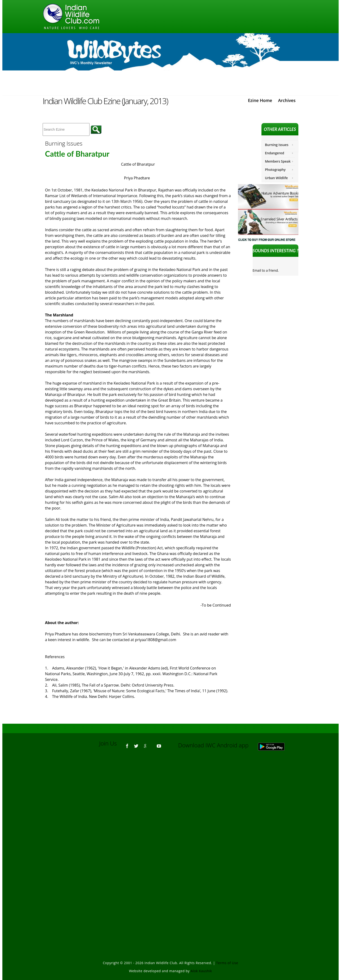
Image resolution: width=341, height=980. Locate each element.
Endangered (275, 153)
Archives (287, 100)
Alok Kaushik (201, 971)
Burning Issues (277, 145)
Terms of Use (227, 963)
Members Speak (278, 161)
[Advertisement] (170, 818)
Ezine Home (260, 100)
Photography (275, 170)
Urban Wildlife (276, 178)
